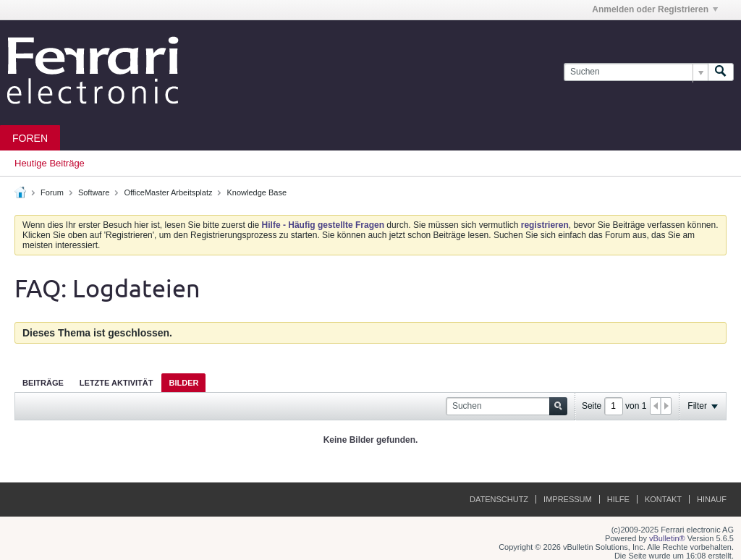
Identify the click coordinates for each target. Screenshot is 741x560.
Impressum (568, 499)
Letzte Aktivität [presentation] (117, 383)
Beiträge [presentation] (43, 383)
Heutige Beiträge (50, 163)
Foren (30, 138)
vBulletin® (667, 538)
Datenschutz (499, 499)
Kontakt (663, 499)
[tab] (43, 382)
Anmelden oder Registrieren (655, 9)
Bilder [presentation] (183, 383)
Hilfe (618, 499)
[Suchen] (636, 72)
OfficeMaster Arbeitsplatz (168, 192)
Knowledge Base (257, 192)
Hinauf (712, 499)
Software (94, 192)
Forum (52, 192)
